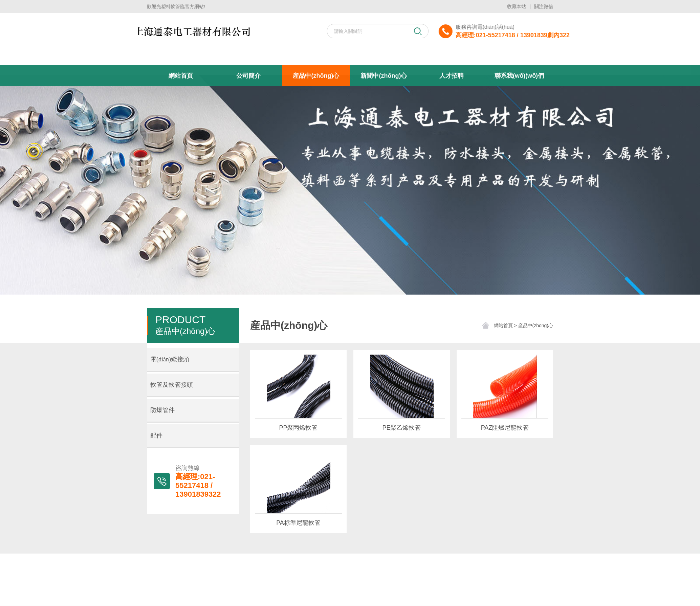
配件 (156, 435)
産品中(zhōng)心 (316, 105)
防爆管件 (162, 410)
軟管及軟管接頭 (172, 385)
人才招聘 (452, 105)
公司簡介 (248, 105)
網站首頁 (181, 105)
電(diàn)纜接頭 (170, 359)
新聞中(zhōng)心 (384, 105)
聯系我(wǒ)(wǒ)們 (519, 105)
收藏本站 (517, 6)
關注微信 (544, 6)
